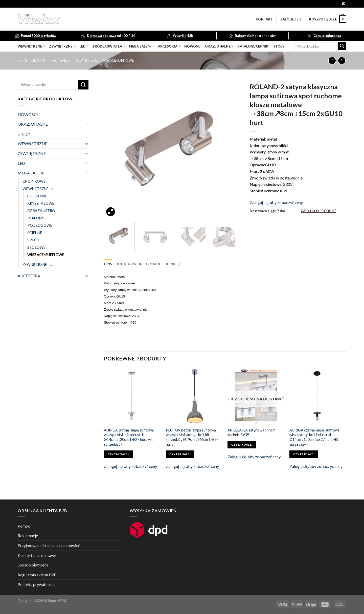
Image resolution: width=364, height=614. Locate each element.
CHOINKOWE (34, 181)
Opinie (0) (172, 264)
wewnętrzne (32, 46)
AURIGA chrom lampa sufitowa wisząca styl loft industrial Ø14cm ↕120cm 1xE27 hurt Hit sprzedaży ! (129, 437)
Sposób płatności (33, 565)
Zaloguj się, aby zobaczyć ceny (276, 202)
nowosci (193, 46)
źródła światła (109, 46)
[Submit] (342, 46)
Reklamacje (28, 536)
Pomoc (24, 526)
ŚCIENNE (35, 233)
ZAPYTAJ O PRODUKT (318, 211)
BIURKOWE (37, 196)
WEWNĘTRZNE (86, 60)
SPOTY (33, 240)
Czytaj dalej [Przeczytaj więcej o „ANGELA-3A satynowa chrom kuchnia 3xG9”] (242, 445)
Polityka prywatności (36, 584)
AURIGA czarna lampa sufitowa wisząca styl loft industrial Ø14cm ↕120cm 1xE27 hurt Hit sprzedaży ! (314, 437)
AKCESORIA (29, 276)
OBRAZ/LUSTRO (41, 211)
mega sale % (142, 46)
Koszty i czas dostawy (37, 555)
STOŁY (24, 134)
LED (84, 46)
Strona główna (32, 60)
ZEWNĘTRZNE (32, 153)
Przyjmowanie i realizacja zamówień (49, 545)
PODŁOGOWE (40, 225)
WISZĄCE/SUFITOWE (118, 60)
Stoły (279, 46)
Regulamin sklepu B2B (37, 575)
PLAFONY (36, 218)
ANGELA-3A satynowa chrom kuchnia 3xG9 (251, 433)
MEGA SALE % (61, 60)
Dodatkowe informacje (138, 264)
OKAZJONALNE (219, 46)
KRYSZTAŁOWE (41, 203)
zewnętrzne (62, 46)
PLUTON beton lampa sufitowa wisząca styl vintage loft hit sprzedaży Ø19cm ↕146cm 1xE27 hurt (192, 437)
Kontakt (264, 19)
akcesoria (169, 46)
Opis (108, 264)
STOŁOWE (36, 247)
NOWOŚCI (28, 114)
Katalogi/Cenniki (253, 46)
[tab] (108, 264)
